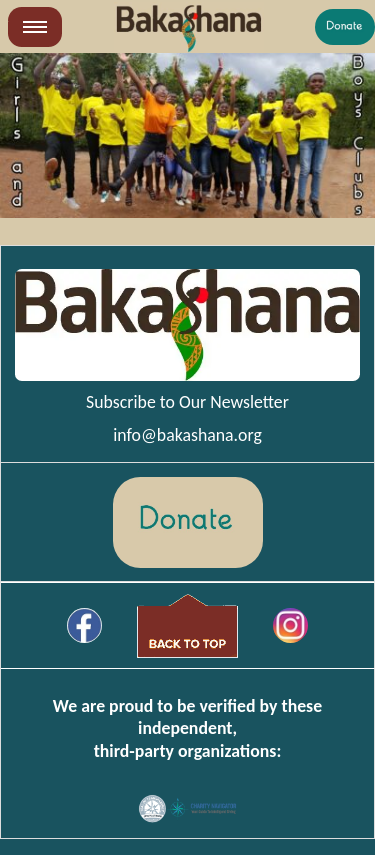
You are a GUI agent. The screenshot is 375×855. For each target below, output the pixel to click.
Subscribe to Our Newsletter (187, 402)
